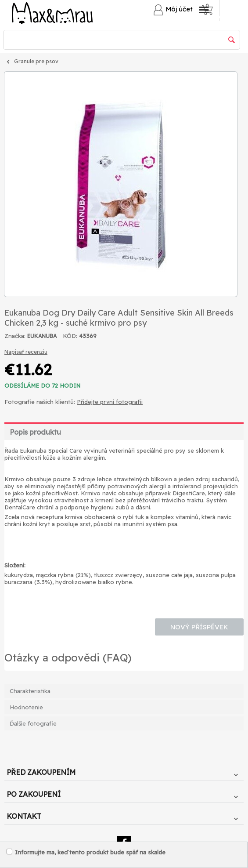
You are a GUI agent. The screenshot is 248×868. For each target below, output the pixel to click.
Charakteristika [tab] (30, 691)
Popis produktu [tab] (35, 432)
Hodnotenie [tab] (26, 707)
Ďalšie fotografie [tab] (33, 723)
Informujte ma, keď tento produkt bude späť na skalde (86, 852)
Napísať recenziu (26, 352)
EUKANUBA (42, 336)
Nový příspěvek (199, 627)
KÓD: (70, 336)
